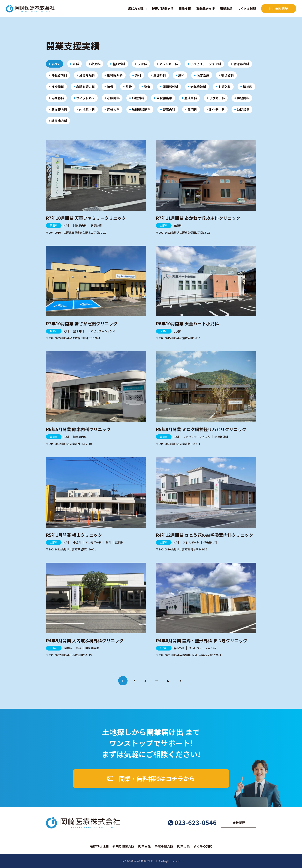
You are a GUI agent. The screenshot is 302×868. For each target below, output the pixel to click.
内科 (76, 64)
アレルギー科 (168, 64)
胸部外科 (160, 75)
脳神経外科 (115, 75)
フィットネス (85, 98)
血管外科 (225, 87)
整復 (147, 87)
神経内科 (243, 98)
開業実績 (226, 9)
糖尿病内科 (59, 121)
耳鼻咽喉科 (87, 75)
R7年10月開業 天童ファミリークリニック (86, 218)
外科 (138, 75)
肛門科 (192, 109)
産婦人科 (113, 109)
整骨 (129, 87)
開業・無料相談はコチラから (157, 778)
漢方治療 (203, 75)
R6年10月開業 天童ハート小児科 (187, 323)
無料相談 (282, 9)
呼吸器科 (58, 87)
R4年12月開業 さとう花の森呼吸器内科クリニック (205, 535)
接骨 (110, 87)
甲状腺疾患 (164, 98)
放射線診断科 (141, 109)
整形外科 (119, 64)
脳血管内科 (59, 109)
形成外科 (138, 98)
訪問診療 (243, 109)
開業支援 (185, 9)
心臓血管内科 (85, 87)
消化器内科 (217, 109)
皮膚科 (142, 64)
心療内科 (113, 98)
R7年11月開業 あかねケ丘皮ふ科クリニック (198, 218)
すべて (56, 64)
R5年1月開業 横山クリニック (74, 535)
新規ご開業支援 (163, 9)
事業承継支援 (205, 9)
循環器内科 (241, 64)
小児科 (96, 64)
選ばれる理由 (137, 9)
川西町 (164, 648)
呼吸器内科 (59, 75)
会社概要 (239, 823)
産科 (181, 75)
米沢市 (54, 331)
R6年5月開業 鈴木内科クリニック (78, 429)
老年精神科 (198, 87)
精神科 (248, 87)
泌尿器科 (58, 98)
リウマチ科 (217, 98)
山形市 (164, 225)
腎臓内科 (169, 109)
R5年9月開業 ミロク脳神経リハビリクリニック (201, 429)
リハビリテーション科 (206, 64)
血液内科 (191, 98)
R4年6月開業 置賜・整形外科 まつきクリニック (202, 640)
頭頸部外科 (170, 87)
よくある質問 (247, 9)
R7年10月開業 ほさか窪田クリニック (82, 323)
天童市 (54, 225)
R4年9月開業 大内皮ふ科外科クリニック (85, 640)
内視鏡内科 (87, 109)
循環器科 (228, 75)
